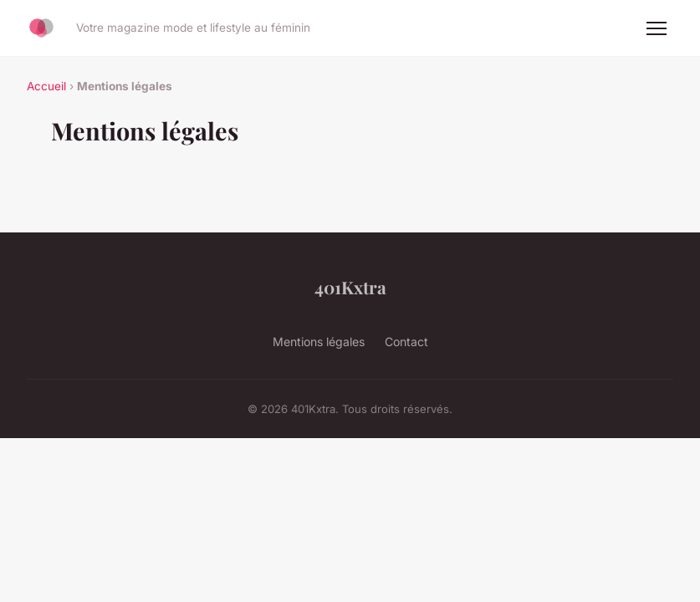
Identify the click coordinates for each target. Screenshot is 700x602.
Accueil (46, 86)
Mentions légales (319, 342)
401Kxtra (350, 287)
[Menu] (657, 28)
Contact (406, 342)
